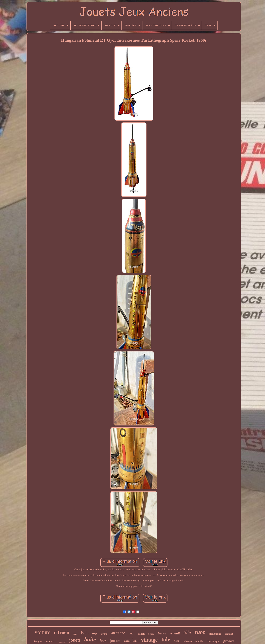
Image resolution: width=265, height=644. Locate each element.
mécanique (215, 634)
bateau (151, 634)
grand (104, 634)
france (162, 633)
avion (141, 634)
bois (85, 633)
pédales (229, 641)
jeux (103, 640)
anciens (51, 641)
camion (131, 640)
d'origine (38, 641)
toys (95, 633)
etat (177, 641)
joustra (115, 641)
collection (187, 641)
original (62, 642)
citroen (62, 632)
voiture (42, 632)
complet (229, 634)
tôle (187, 632)
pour (75, 634)
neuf (132, 633)
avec (199, 640)
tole (166, 639)
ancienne (118, 633)
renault (175, 633)
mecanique (213, 641)
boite (90, 639)
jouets (75, 640)
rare (200, 632)
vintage (149, 640)
